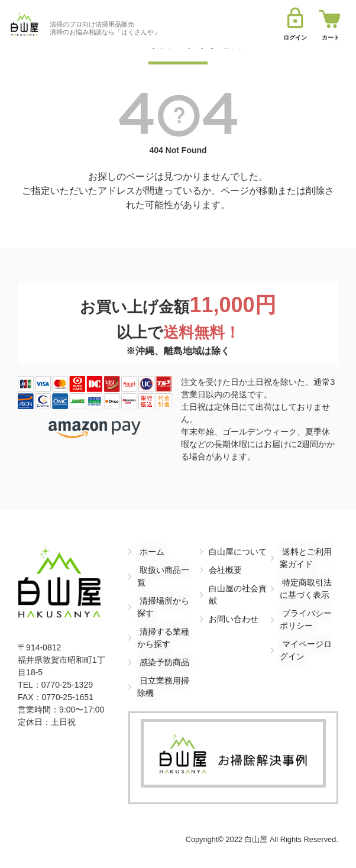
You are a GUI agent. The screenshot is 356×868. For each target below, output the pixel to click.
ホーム (150, 552)
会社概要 (225, 570)
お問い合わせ (234, 619)
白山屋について (238, 552)
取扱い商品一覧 (166, 570)
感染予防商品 (162, 650)
